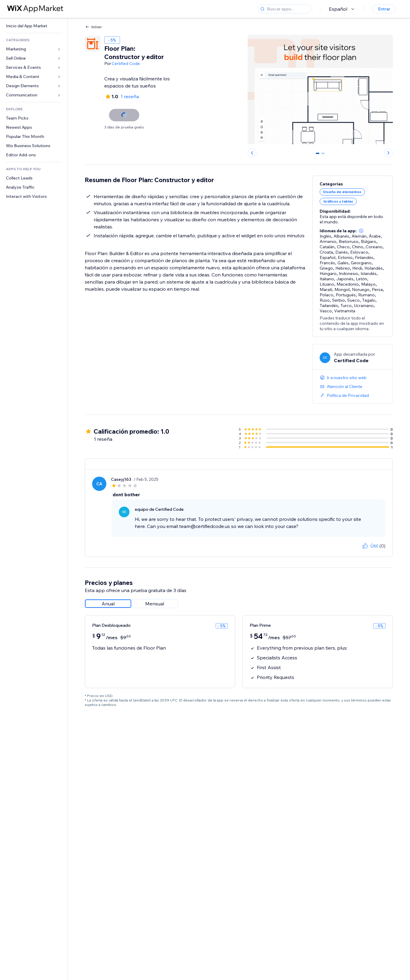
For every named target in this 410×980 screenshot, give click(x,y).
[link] (34, 26)
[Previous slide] (252, 153)
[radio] (108, 604)
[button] (361, 231)
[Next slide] (388, 153)
